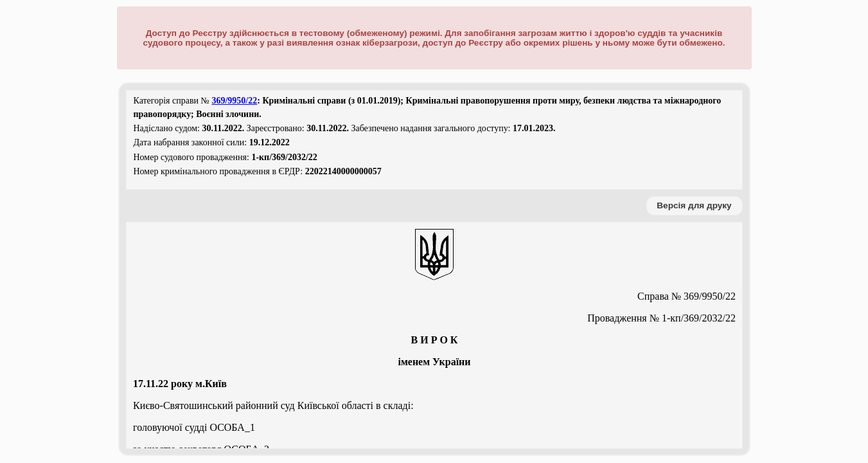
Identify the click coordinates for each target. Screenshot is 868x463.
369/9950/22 (234, 101)
